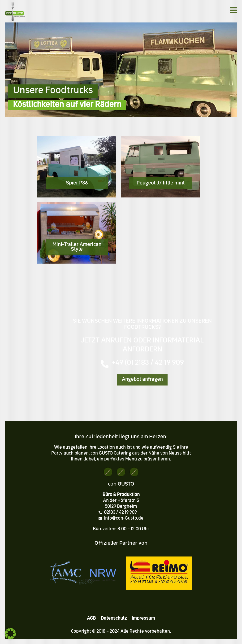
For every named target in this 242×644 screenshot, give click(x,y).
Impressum (143, 618)
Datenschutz (114, 618)
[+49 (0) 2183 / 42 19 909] (105, 364)
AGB (91, 618)
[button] (10, 634)
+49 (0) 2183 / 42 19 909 (148, 363)
